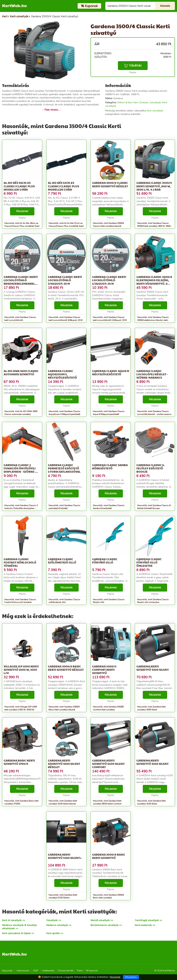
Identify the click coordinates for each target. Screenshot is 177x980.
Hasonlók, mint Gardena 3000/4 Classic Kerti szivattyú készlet (108, 225)
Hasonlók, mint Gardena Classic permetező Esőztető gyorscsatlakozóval (64, 508)
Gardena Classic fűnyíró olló (105, 561)
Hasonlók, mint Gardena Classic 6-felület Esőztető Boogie (154, 507)
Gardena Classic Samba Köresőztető (110, 467)
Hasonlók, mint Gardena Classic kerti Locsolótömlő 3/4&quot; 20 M (66, 319)
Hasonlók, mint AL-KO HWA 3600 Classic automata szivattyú (21, 413)
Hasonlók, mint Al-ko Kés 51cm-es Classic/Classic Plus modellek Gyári (66, 225)
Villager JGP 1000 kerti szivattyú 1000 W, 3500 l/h (21, 670)
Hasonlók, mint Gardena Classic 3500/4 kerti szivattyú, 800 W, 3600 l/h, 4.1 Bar (154, 226)
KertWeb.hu (14, 5)
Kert (136, 102)
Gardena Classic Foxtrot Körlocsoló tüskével (20, 562)
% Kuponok (92, 971)
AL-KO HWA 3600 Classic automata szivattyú (21, 373)
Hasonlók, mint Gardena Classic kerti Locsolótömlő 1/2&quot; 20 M (110, 319)
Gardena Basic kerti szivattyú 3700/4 (19, 762)
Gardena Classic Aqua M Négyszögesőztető (111, 373)
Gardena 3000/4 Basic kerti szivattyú (109, 856)
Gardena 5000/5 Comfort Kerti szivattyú (104, 670)
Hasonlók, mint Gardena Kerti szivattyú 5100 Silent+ (63, 896)
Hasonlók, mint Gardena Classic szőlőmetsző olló (64, 601)
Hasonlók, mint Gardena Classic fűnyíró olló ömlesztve (153, 601)
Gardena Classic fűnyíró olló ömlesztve (149, 562)
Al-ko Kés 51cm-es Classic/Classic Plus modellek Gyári (63, 186)
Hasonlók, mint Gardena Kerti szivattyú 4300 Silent (151, 708)
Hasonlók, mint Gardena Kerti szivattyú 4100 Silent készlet (63, 802)
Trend (80, 971)
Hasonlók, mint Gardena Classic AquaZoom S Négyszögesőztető (64, 413)
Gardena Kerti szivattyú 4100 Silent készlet (64, 764)
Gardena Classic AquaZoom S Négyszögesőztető (62, 374)
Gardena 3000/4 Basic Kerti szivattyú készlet (66, 668)
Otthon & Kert (125, 102)
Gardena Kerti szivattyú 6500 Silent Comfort (108, 764)
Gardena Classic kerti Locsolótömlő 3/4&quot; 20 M (65, 280)
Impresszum (23, 971)
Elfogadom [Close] (131, 977)
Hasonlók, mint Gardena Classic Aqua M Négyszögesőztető (109, 413)
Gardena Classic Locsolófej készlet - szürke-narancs (152, 374)
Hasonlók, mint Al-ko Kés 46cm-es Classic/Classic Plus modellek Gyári (22, 225)
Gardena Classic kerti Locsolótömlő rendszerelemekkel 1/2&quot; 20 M (21, 282)
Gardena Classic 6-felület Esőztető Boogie (151, 468)
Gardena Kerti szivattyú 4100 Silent (152, 762)
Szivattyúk (155, 102)
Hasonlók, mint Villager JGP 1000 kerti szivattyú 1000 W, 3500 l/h (21, 708)
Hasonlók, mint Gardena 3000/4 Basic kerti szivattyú (108, 896)
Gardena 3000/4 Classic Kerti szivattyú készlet (110, 184)
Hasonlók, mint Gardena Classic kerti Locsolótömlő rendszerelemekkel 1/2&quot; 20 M (21, 320)
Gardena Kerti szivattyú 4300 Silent (153, 668)
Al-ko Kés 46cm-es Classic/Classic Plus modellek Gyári (19, 186)
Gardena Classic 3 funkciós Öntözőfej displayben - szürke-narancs (20, 470)
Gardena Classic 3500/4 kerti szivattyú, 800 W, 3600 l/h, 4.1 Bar (154, 186)
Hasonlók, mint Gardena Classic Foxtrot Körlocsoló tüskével (20, 601)
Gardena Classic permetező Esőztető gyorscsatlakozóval (64, 468)
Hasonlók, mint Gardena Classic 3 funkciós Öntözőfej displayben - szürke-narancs (21, 508)
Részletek (22, 211)
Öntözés (144, 102)
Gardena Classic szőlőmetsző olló (62, 561)
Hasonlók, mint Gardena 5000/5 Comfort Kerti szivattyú (108, 708)
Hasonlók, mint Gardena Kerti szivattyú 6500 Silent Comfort (107, 802)
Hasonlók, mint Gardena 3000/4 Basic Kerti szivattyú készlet (64, 708)
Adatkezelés (48, 971)
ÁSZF (36, 971)
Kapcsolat (7, 971)
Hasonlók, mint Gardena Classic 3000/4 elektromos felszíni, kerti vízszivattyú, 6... (153, 320)
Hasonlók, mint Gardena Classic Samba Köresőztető (109, 507)
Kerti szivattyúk (155, 111)
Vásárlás (133, 65)
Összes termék (66, 971)
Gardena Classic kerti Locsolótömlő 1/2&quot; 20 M (109, 280)
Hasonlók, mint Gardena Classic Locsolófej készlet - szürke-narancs (154, 413)
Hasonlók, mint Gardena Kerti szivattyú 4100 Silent (151, 802)
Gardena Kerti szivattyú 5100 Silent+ (65, 856)
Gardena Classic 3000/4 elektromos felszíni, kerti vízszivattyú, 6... (154, 280)
